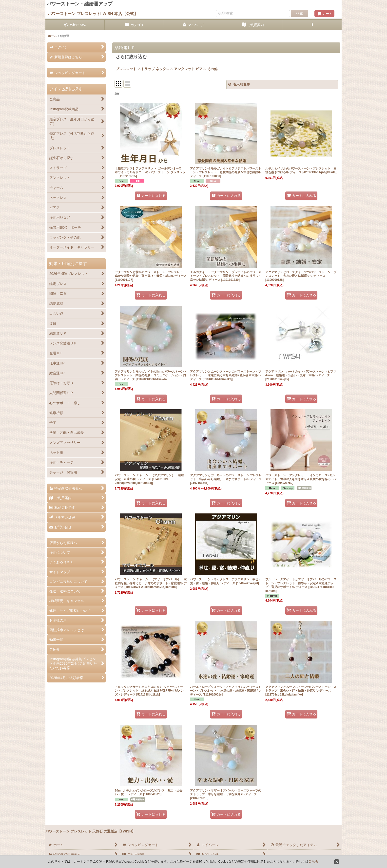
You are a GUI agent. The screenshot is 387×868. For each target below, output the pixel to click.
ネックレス (164, 69)
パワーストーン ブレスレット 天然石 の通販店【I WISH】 (90, 831)
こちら (313, 861)
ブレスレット (126, 69)
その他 (214, 69)
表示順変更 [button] (239, 84)
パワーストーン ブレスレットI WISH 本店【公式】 (93, 14)
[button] (312, 25)
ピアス (201, 69)
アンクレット (184, 69)
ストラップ (146, 69)
